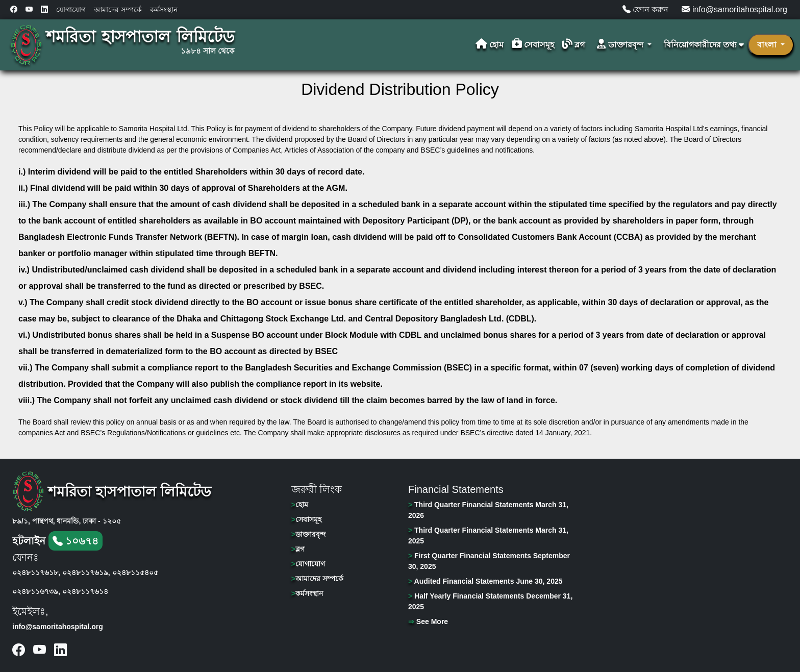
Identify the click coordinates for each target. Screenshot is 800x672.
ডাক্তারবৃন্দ (308, 534)
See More (428, 621)
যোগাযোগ (71, 10)
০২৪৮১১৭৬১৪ (85, 591)
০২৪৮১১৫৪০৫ (135, 573)
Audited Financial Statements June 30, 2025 (485, 581)
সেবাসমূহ (533, 45)
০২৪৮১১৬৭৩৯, (36, 591)
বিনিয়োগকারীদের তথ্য (704, 45)
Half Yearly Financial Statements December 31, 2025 (490, 601)
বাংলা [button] (768, 45)
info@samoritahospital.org (734, 9)
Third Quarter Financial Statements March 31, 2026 (488, 510)
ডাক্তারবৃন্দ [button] (621, 45)
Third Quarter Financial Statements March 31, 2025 (488, 536)
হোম (490, 45)
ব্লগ (573, 45)
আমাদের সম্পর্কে (118, 10)
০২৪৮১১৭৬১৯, (86, 573)
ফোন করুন (646, 9)
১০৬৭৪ (76, 541)
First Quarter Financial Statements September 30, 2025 (489, 561)
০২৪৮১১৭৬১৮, (36, 573)
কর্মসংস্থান (164, 10)
